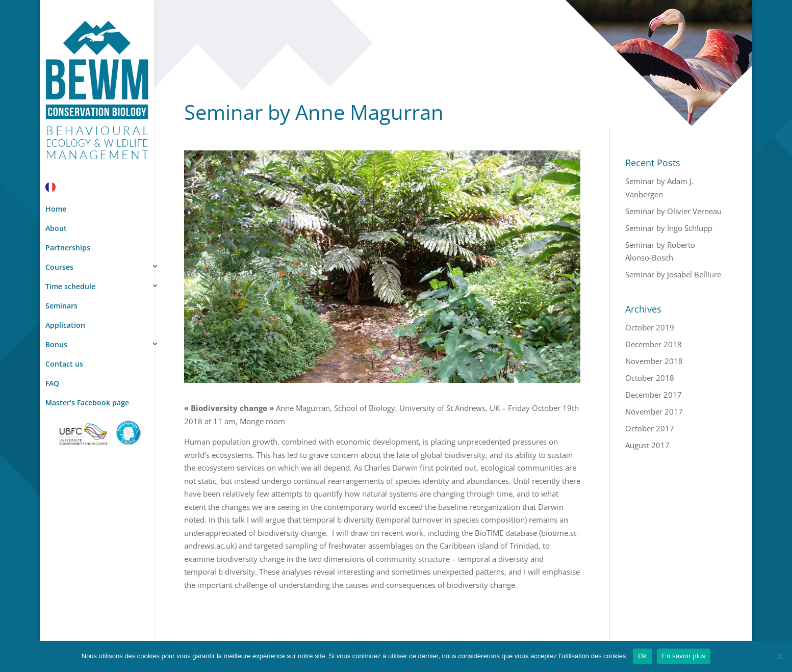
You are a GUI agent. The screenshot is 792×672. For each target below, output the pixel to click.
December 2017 (654, 395)
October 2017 (650, 428)
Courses (59, 267)
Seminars (61, 306)
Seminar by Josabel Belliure (673, 274)
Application (65, 325)
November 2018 (654, 361)
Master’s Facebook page (87, 403)
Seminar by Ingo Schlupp (669, 228)
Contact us (64, 364)
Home (56, 209)
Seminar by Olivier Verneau (673, 211)
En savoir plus (684, 656)
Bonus (56, 344)
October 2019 (650, 327)
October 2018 (650, 378)
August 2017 (647, 445)
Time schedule (70, 286)
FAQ (52, 383)
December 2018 (654, 344)
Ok (642, 656)
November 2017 (654, 411)
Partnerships (68, 248)
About (56, 228)
